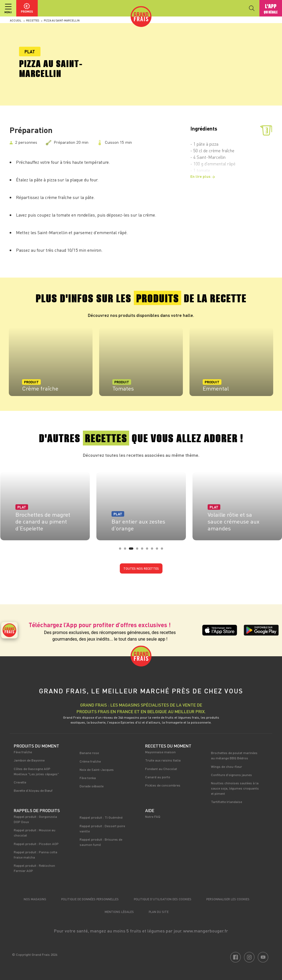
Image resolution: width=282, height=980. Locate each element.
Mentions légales (119, 912)
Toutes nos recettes (141, 568)
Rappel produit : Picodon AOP (36, 844)
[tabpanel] (51, 362)
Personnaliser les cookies (228, 899)
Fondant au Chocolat (161, 769)
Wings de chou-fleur (227, 766)
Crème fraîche (90, 761)
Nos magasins (35, 899)
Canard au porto (158, 777)
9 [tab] (164, 550)
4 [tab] (139, 550)
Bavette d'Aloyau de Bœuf (33, 790)
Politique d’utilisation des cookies (163, 899)
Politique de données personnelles (90, 899)
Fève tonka (88, 778)
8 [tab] (159, 550)
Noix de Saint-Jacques (97, 769)
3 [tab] (132, 550)
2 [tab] (127, 550)
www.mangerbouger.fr (206, 931)
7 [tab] (154, 550)
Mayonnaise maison (160, 752)
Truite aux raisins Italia (163, 760)
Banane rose (89, 753)
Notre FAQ (153, 816)
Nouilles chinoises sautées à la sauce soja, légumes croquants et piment (235, 788)
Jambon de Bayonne (29, 760)
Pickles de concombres (163, 785)
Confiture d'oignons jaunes (231, 775)
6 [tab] (149, 550)
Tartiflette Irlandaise (227, 802)
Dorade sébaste (92, 786)
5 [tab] (144, 550)
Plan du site (159, 912)
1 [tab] (122, 550)
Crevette (20, 782)
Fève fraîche (23, 752)
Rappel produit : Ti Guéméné (101, 817)
